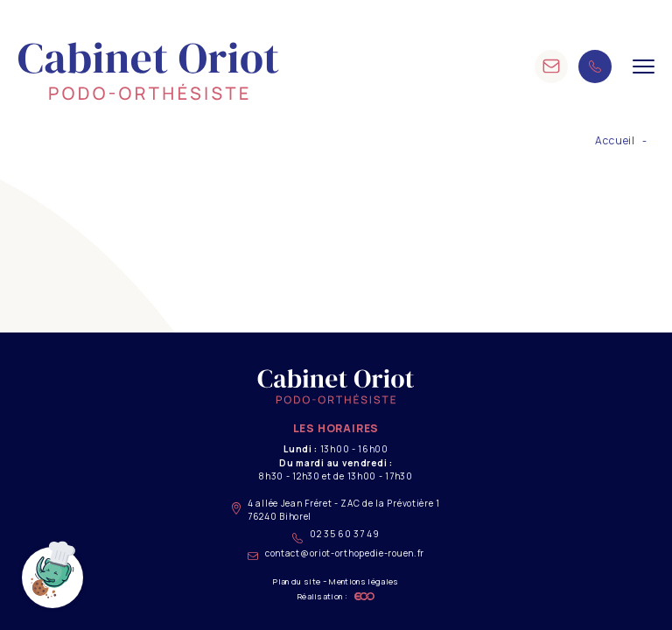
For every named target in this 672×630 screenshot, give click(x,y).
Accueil (615, 140)
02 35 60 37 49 (336, 535)
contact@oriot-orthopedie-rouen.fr (336, 553)
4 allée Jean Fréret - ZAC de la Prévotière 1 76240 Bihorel (336, 510)
